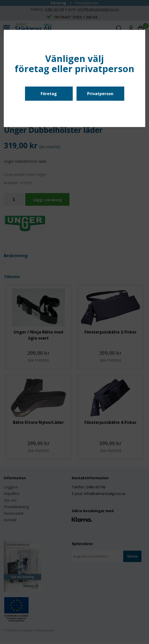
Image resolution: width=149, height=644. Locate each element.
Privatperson (100, 94)
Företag (49, 94)
